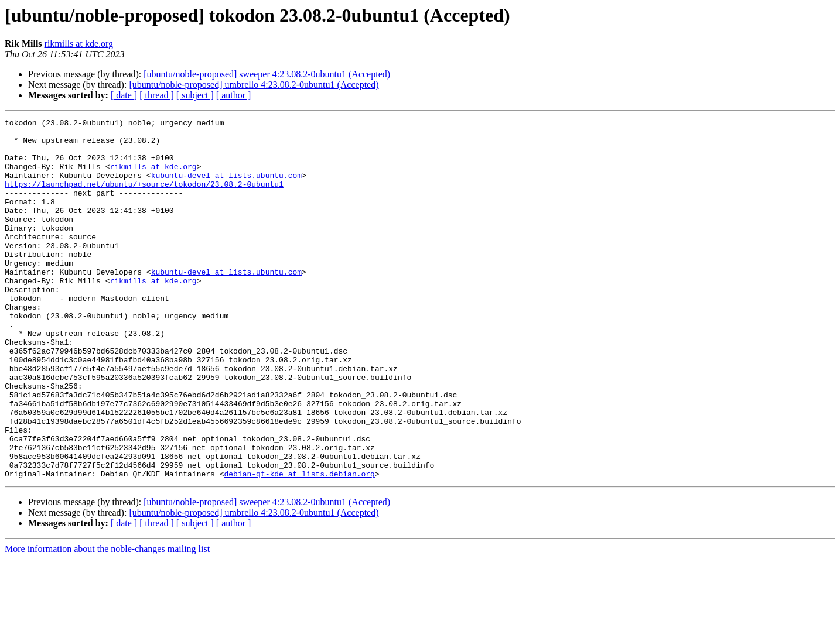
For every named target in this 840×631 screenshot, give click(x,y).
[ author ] (234, 95)
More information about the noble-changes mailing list (107, 621)
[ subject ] (195, 95)
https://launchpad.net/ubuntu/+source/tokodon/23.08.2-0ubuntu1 (144, 198)
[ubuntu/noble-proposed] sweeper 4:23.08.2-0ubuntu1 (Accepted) (267, 74)
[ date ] (124, 95)
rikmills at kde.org (79, 44)
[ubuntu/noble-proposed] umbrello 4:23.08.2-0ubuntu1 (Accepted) (254, 85)
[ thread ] (157, 95)
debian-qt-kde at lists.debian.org (299, 546)
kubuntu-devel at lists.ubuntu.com (226, 187)
